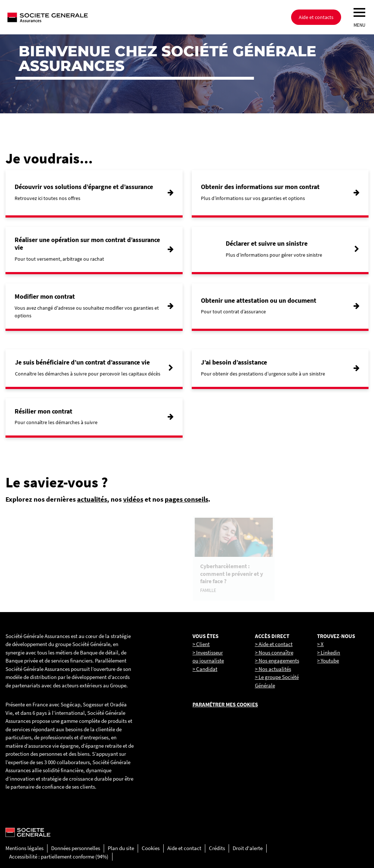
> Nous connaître (274, 652)
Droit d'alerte (248, 848)
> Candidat (205, 669)
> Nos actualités (273, 669)
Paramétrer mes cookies (225, 704)
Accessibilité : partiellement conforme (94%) (59, 856)
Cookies (151, 848)
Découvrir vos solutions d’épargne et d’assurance (84, 187)
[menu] (359, 12)
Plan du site (121, 848)
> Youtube (328, 661)
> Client (201, 644)
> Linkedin (329, 652)
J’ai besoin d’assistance (234, 362)
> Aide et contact (274, 644)
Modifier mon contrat (45, 296)
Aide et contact (184, 848)
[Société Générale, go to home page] (71, 17)
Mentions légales (24, 848)
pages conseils (186, 499)
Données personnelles (76, 848)
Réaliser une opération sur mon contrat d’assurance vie (87, 244)
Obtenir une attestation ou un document (259, 300)
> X (320, 644)
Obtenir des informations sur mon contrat (260, 187)
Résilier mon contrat (43, 411)
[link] (47, 558)
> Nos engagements (277, 661)
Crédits (217, 848)
